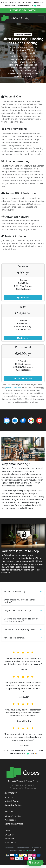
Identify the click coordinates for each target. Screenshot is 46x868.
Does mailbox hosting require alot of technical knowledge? (21, 620)
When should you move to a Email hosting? (20, 601)
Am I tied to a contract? (15, 638)
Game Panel (10, 843)
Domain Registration (14, 824)
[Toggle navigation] (41, 18)
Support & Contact (13, 805)
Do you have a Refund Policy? (17, 610)
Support (35, 863)
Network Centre (12, 801)
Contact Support (23, 379)
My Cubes (9, 835)
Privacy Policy (32, 781)
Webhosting (10, 820)
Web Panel (9, 839)
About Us (9, 797)
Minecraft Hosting (13, 816)
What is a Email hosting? (15, 591)
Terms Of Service (16, 781)
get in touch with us (13, 387)
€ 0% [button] (24, 18)
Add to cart (23, 298)
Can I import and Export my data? (19, 629)
